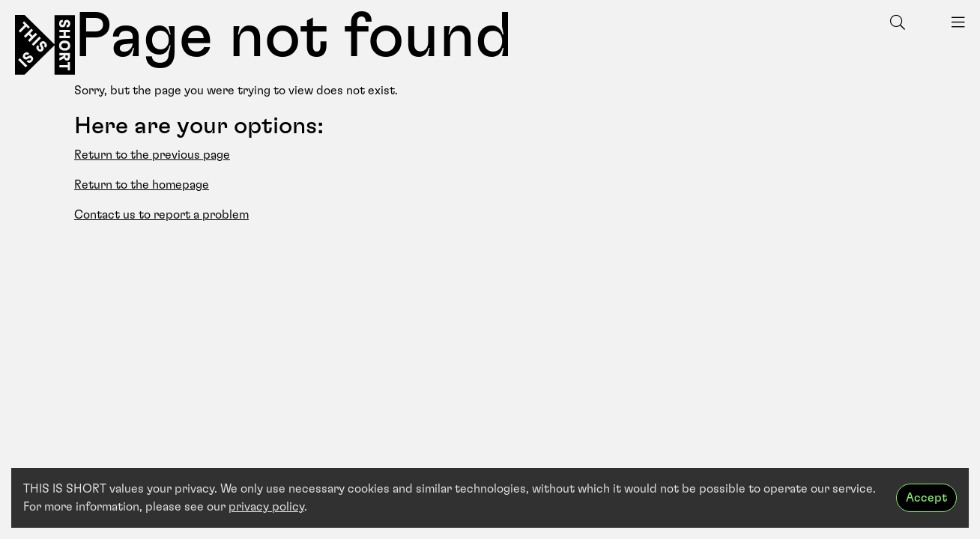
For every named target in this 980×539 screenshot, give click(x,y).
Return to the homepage (142, 185)
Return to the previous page (152, 155)
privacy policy (266, 507)
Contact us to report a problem (161, 215)
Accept (926, 498)
